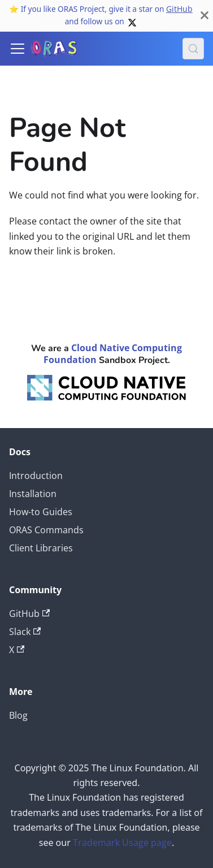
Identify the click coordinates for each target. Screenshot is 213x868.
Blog (18, 715)
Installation (33, 494)
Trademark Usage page (122, 843)
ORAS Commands (46, 530)
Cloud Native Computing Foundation (113, 354)
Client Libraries (41, 548)
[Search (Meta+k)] (193, 49)
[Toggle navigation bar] (18, 49)
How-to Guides (41, 512)
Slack (25, 632)
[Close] (205, 16)
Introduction (36, 476)
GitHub (179, 9)
